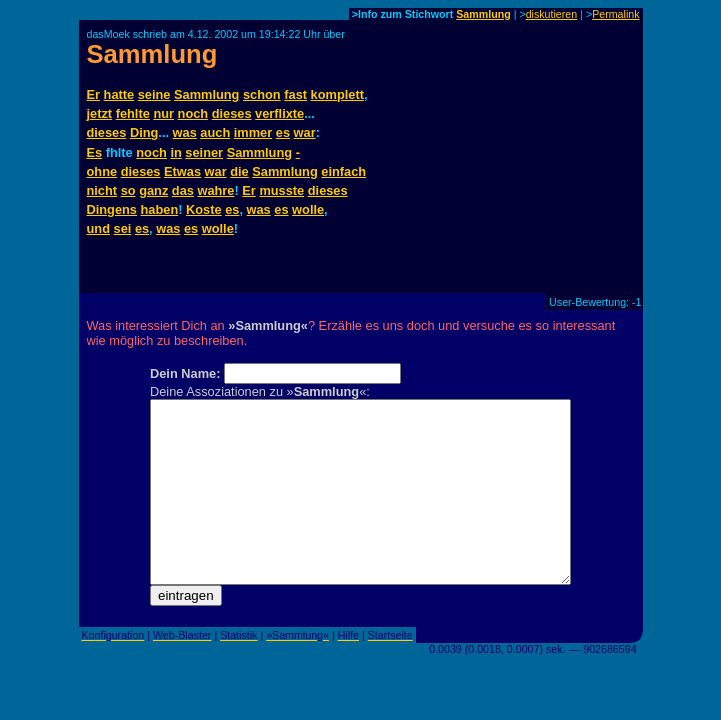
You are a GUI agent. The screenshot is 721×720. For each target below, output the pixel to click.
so (128, 190)
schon (262, 94)
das (183, 190)
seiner (204, 152)
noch (193, 113)
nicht (102, 190)
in (175, 152)
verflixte (279, 113)
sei (123, 228)
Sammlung (483, 14)
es (283, 132)
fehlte (133, 113)
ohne (102, 171)
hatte (119, 94)
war (305, 132)
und (98, 228)
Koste (204, 209)
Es (95, 152)
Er (94, 94)
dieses (232, 113)
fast (295, 94)
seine (154, 94)
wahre (215, 190)
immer (253, 132)
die (239, 171)
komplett (337, 94)
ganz (153, 190)
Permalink (615, 14)
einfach (343, 171)
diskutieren (552, 14)
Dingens (112, 209)
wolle (308, 209)
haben (160, 209)
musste (281, 190)
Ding (144, 132)
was (185, 132)
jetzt (100, 113)
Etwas (182, 171)
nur (163, 113)
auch (215, 132)
